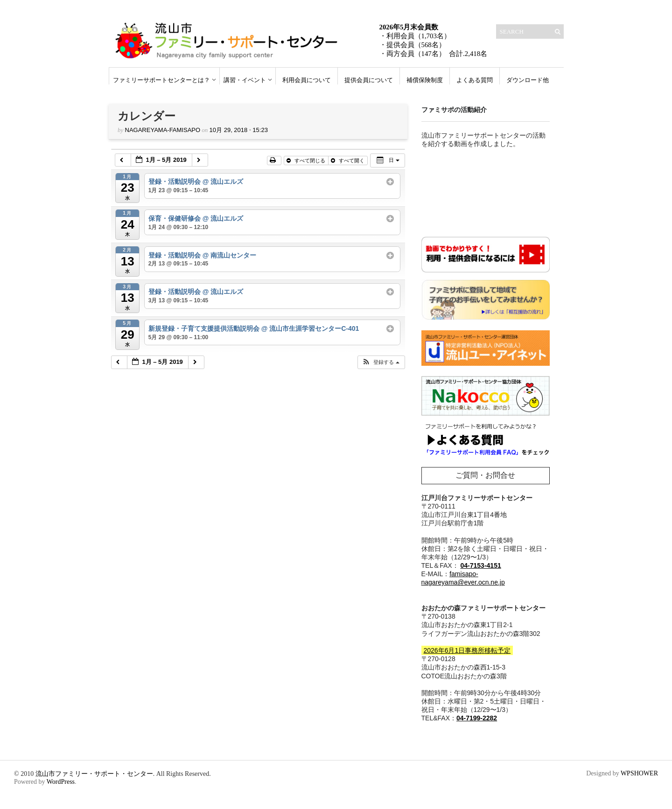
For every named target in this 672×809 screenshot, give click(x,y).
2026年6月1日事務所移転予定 (467, 650)
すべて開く (348, 160)
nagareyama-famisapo (163, 130)
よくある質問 (475, 80)
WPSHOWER (639, 773)
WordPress (61, 782)
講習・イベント (245, 80)
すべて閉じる (307, 160)
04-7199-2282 (477, 718)
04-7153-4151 (481, 565)
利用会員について (307, 80)
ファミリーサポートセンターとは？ (161, 80)
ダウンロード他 (528, 80)
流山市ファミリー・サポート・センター (94, 774)
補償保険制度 (425, 80)
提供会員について (369, 80)
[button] (381, 362)
